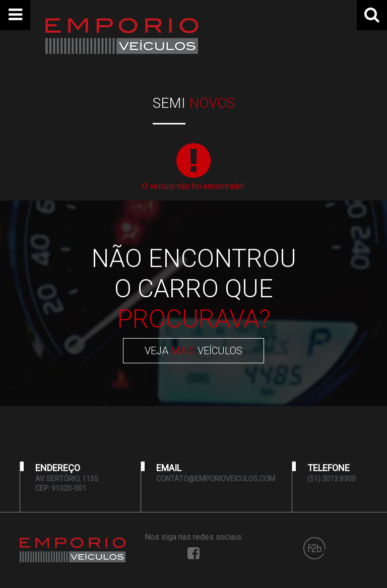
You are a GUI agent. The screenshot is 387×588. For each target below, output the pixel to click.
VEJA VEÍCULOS (193, 351)
